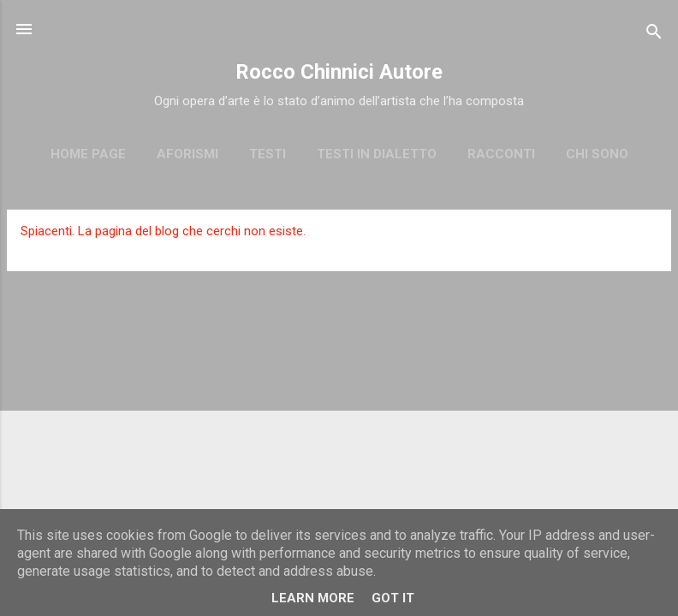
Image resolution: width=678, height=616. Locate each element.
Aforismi (187, 154)
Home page (88, 154)
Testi (268, 154)
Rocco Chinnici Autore (339, 72)
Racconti (501, 154)
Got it (393, 598)
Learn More (313, 598)
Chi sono (597, 154)
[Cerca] (654, 35)
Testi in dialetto (377, 154)
